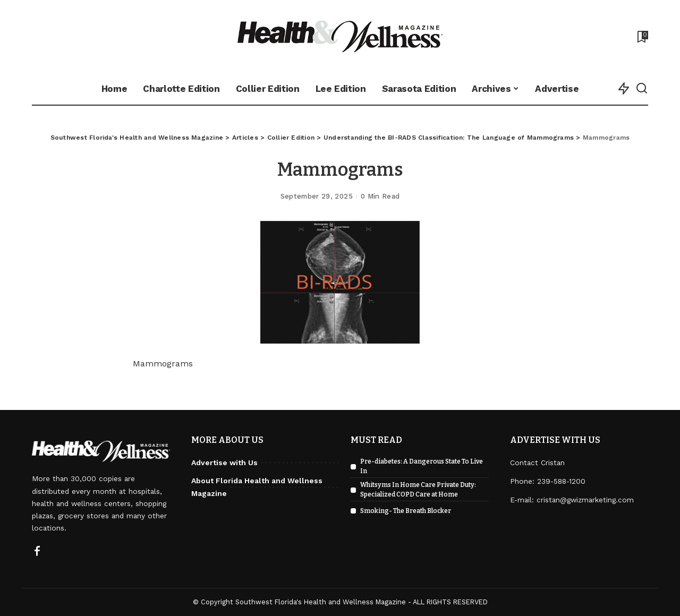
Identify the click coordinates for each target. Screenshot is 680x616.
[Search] (642, 89)
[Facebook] (37, 552)
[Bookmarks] (642, 37)
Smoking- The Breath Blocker (406, 511)
